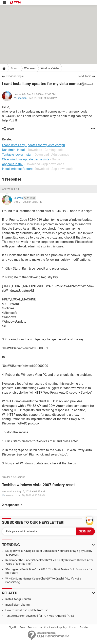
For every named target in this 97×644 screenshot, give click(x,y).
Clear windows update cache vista (26, 159)
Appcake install (13, 164)
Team (23, 627)
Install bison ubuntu (18, 605)
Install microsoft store (17, 169)
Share (11, 129)
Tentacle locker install (17, 155)
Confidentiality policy (55, 627)
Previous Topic (15, 76)
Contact (73, 627)
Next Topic (85, 76)
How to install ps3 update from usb (27, 610)
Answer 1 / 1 (11, 189)
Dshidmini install (14, 150)
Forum (15, 68)
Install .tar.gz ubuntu (18, 599)
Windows (30, 68)
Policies (84, 627)
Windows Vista (50, 68)
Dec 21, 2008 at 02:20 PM (43, 98)
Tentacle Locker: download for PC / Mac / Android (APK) (40, 616)
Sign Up (13, 627)
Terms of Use (35, 627)
